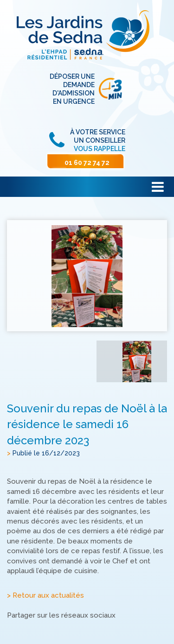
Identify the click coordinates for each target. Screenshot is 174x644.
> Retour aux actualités (45, 595)
